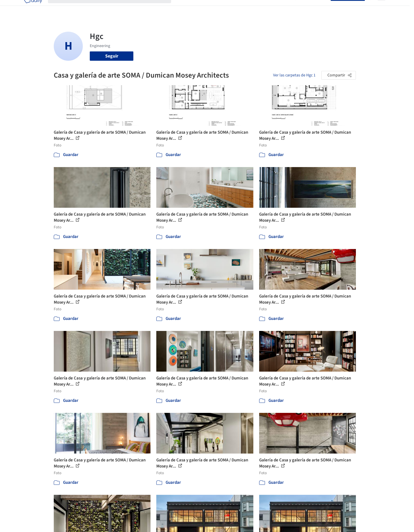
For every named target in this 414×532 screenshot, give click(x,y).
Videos (283, 8)
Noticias (263, 8)
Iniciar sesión (314, 8)
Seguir (112, 56)
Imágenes (203, 8)
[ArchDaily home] (33, 8)
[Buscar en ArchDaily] (114, 8)
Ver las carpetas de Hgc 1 (294, 75)
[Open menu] (381, 8)
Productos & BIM (234, 8)
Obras (183, 8)
